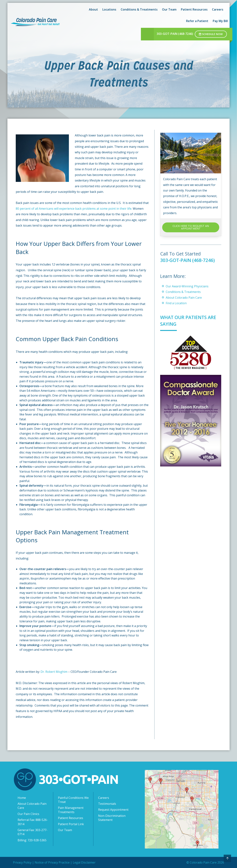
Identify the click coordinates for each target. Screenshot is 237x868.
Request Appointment (113, 810)
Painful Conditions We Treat (73, 800)
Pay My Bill (220, 21)
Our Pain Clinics (28, 814)
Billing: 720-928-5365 (32, 840)
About (93, 9)
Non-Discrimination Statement (112, 818)
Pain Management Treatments (71, 810)
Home (22, 798)
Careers (218, 9)
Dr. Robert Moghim (54, 672)
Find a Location (176, 303)
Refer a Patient (197, 21)
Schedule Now (211, 34)
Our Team (169, 9)
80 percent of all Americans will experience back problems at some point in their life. (74, 209)
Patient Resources (194, 9)
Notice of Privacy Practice (52, 862)
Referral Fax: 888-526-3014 (33, 822)
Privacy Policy (22, 862)
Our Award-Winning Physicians (187, 286)
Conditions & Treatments (139, 9)
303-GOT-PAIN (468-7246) (175, 34)
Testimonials (107, 804)
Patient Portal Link (71, 824)
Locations (109, 9)
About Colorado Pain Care (184, 297)
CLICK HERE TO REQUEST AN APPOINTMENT (191, 227)
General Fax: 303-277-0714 (32, 832)
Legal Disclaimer (84, 862)
